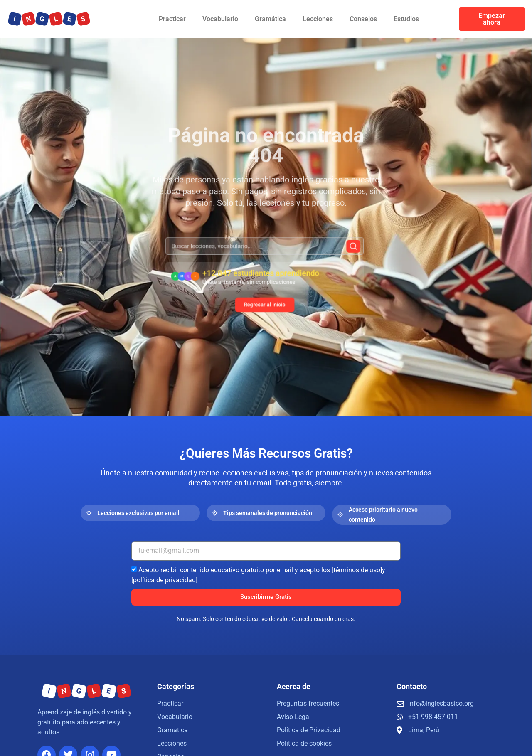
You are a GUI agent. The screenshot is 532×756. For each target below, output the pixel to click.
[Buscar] (338, 252)
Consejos (363, 19)
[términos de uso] (357, 570)
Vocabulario (220, 19)
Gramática (270, 19)
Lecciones (318, 19)
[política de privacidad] (164, 580)
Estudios (406, 19)
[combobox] (265, 252)
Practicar (172, 19)
